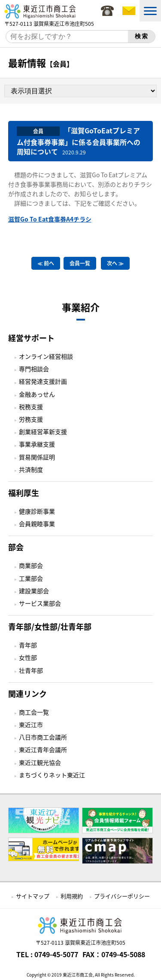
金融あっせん (37, 394)
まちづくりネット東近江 (52, 775)
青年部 (28, 645)
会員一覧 (80, 263)
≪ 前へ (46, 263)
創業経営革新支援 (43, 431)
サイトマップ (33, 896)
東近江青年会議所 (43, 749)
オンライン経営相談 (46, 356)
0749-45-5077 (56, 954)
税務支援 (31, 407)
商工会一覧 (34, 712)
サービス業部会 (40, 603)
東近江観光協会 (40, 762)
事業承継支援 (37, 444)
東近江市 (31, 724)
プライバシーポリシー (122, 896)
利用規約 (72, 896)
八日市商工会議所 (43, 737)
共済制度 (31, 469)
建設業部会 (34, 591)
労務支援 (31, 419)
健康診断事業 (37, 511)
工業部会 (31, 578)
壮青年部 (31, 670)
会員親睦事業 (37, 524)
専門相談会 (34, 369)
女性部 (28, 657)
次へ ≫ (115, 263)
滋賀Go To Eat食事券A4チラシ (50, 219)
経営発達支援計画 (43, 381)
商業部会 (31, 565)
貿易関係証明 (37, 457)
